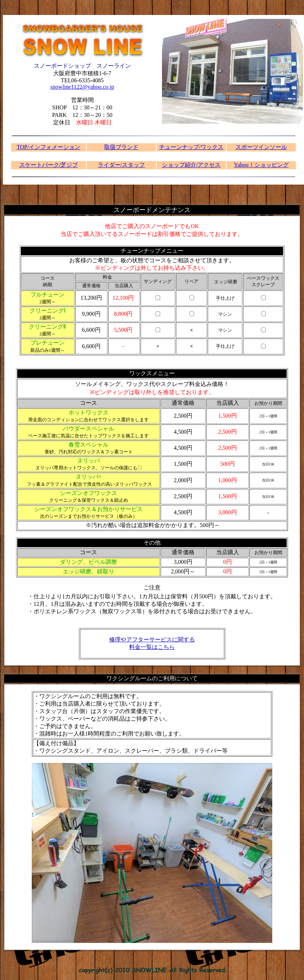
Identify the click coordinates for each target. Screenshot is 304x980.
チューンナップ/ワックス (191, 147)
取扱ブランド (121, 147)
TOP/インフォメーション (49, 147)
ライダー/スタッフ (121, 165)
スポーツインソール (261, 147)
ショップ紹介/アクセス (191, 165)
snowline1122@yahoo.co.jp (82, 87)
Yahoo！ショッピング (261, 165)
